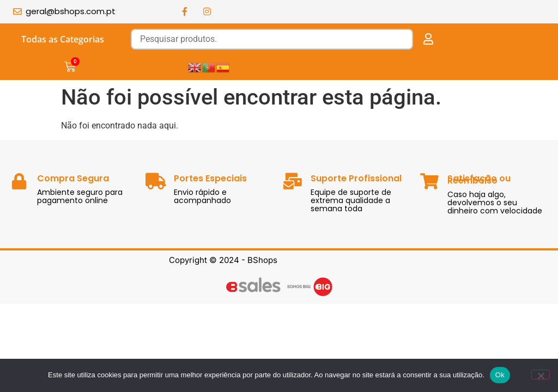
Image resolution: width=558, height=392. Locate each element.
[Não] (541, 375)
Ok (500, 375)
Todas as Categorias (63, 39)
